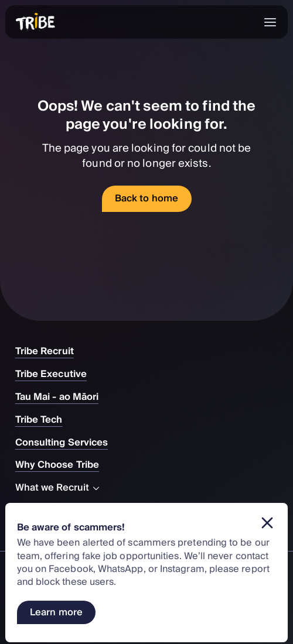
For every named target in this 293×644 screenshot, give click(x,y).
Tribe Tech (45, 420)
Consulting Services (68, 443)
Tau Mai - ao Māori (63, 397)
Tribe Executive (57, 374)
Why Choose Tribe (63, 465)
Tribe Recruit (50, 351)
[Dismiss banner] (267, 523)
